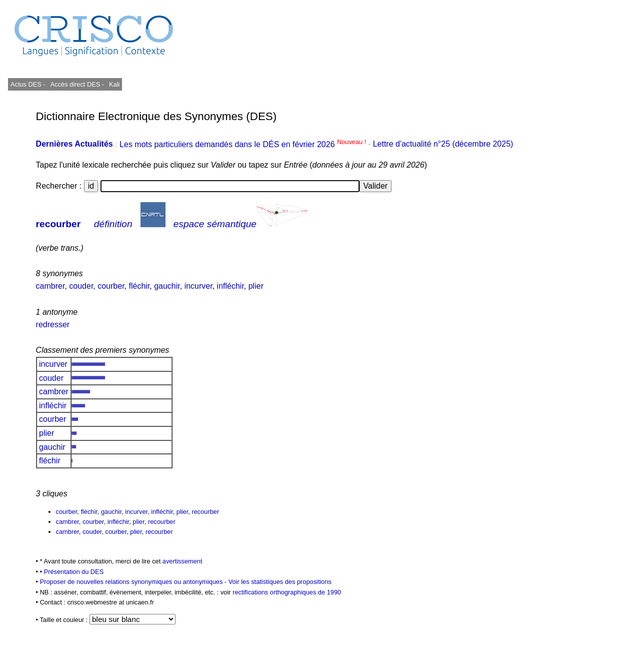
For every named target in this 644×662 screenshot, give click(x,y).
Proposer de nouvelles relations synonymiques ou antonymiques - (134, 582)
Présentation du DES (74, 572)
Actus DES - (28, 84)
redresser (53, 324)
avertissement (182, 561)
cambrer (50, 286)
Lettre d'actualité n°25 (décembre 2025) (443, 144)
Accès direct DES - (77, 84)
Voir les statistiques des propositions (280, 582)
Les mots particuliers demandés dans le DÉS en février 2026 (244, 144)
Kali (114, 84)
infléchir (230, 286)
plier (256, 286)
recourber (58, 224)
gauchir (167, 286)
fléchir (139, 286)
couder (81, 286)
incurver (198, 286)
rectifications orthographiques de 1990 (287, 592)
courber (111, 286)
